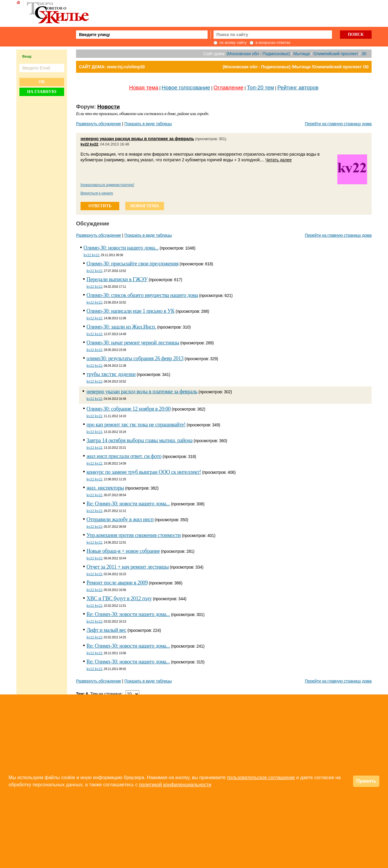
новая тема (145, 206)
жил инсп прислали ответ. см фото (124, 456)
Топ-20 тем (261, 88)
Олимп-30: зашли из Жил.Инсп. (121, 327)
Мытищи (302, 54)
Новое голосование (186, 88)
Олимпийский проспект (336, 54)
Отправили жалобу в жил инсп (120, 519)
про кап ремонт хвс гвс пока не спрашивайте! (136, 425)
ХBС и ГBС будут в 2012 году (119, 598)
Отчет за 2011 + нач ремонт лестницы (128, 567)
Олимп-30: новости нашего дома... (121, 248)
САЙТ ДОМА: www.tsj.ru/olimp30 (112, 67)
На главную (42, 92)
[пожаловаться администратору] (107, 185)
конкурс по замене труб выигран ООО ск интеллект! (144, 472)
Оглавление (228, 88)
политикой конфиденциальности (175, 785)
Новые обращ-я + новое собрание (123, 551)
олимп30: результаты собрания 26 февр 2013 (135, 358)
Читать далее (279, 160)
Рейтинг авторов (298, 88)
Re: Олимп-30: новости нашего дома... (128, 504)
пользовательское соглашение (261, 778)
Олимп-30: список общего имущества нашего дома (142, 295)
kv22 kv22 (89, 144)
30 (364, 54)
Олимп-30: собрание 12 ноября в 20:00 (129, 409)
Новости (108, 107)
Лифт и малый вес (106, 630)
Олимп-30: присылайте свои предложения (132, 264)
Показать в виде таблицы (148, 124)
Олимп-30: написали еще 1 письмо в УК (130, 311)
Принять (366, 781)
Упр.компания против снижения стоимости (134, 535)
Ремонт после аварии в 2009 (117, 583)
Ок (42, 82)
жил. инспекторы (105, 488)
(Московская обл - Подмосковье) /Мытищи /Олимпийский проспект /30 (296, 67)
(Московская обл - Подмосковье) (258, 54)
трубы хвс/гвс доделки (111, 374)
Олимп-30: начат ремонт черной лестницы (133, 343)
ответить (100, 206)
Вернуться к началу (97, 193)
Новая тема (144, 88)
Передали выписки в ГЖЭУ (117, 279)
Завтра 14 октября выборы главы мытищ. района (140, 440)
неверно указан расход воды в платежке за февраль (137, 139)
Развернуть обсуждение (99, 124)
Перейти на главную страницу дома (338, 124)
